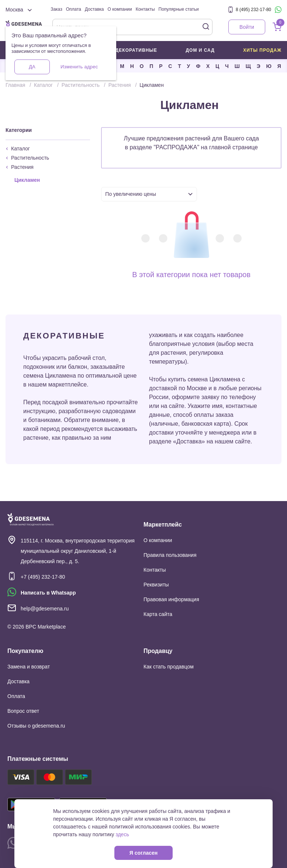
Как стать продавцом (169, 667)
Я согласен (143, 853)
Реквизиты (156, 585)
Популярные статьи (179, 9)
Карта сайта (158, 614)
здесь (122, 834)
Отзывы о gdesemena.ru (36, 726)
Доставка (94, 9)
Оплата (74, 9)
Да (32, 67)
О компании (120, 9)
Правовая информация (171, 599)
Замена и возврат (29, 667)
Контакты (145, 9)
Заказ (56, 9)
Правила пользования (170, 555)
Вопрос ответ (23, 711)
